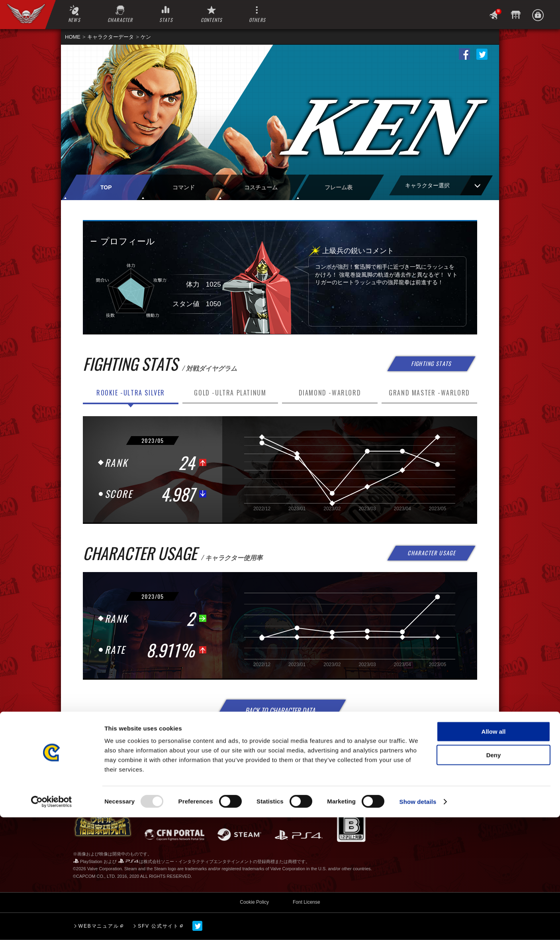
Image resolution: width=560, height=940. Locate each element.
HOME (73, 37)
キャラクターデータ (111, 37)
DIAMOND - (330, 393)
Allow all (494, 854)
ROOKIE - (131, 393)
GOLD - (230, 393)
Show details (418, 924)
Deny (494, 878)
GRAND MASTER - (429, 393)
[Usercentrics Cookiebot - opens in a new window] (52, 924)
